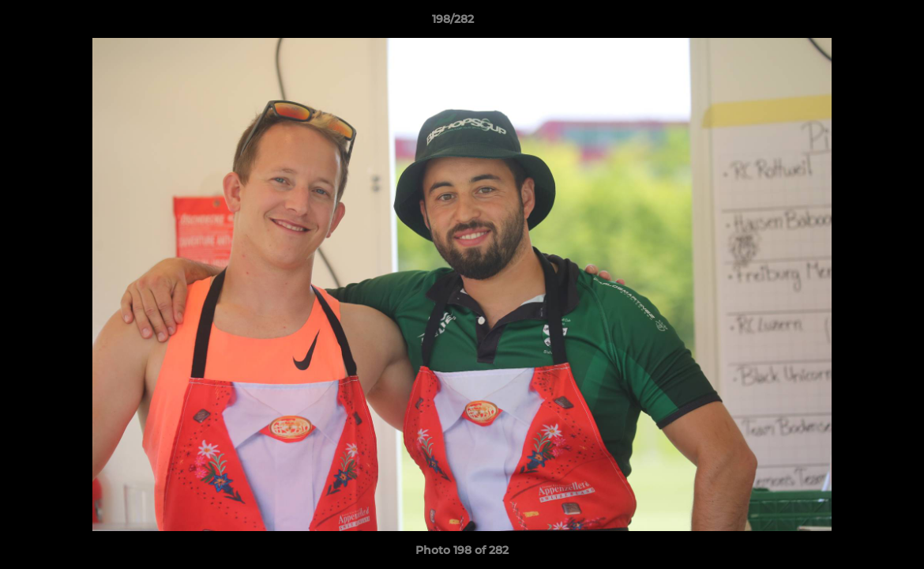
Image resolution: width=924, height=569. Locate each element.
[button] (858, 23)
